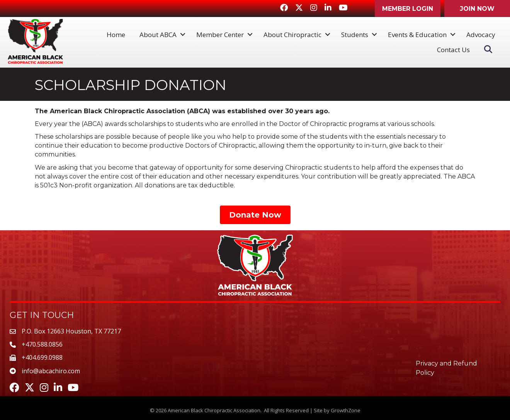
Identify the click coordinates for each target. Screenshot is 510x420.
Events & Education (417, 35)
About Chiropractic (292, 35)
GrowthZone (346, 410)
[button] (408, 9)
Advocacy (481, 35)
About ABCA (158, 35)
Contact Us (453, 50)
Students (355, 35)
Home (116, 35)
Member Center (220, 35)
